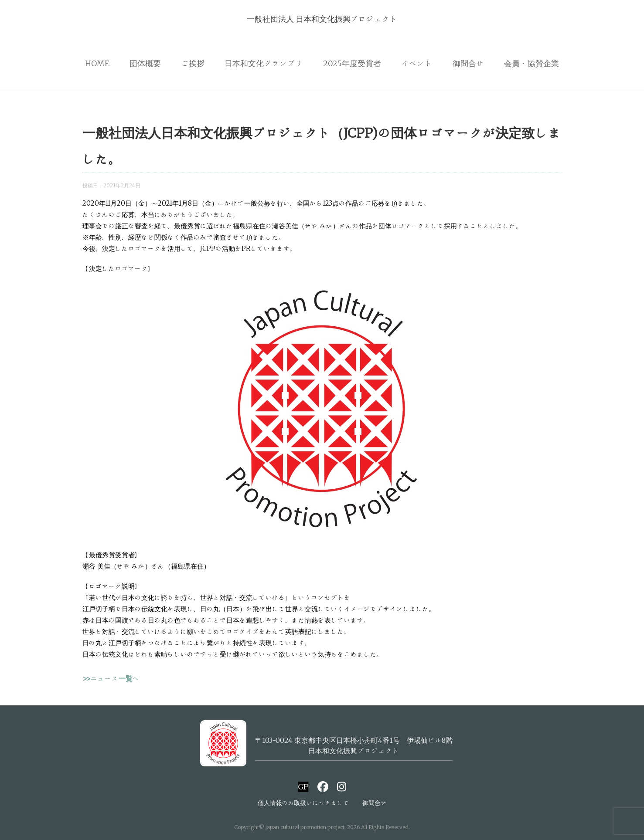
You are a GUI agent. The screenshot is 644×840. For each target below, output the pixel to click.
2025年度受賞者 (352, 63)
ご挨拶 (193, 63)
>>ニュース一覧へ (111, 678)
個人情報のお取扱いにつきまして (303, 803)
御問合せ (468, 63)
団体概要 (145, 63)
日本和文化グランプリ (264, 63)
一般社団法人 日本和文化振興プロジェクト (322, 19)
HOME (97, 63)
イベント (417, 63)
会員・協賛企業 (532, 63)
